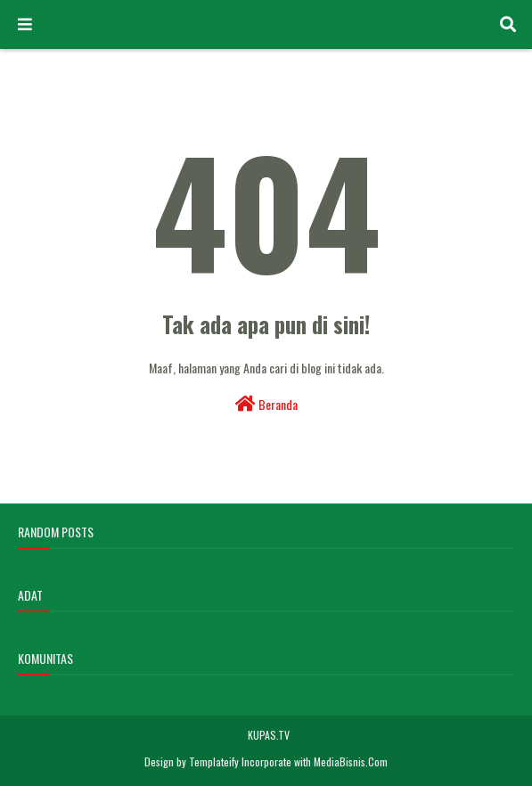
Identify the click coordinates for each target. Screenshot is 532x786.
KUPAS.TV (269, 735)
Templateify (214, 761)
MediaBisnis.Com (351, 761)
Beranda (266, 404)
